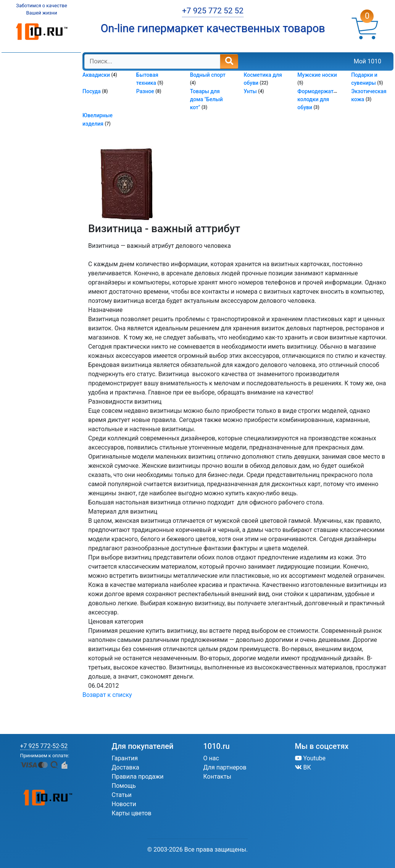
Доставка (126, 767)
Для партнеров (225, 767)
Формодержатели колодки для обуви (320, 99)
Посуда (92, 91)
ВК (303, 767)
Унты (251, 91)
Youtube (310, 758)
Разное (146, 91)
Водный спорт (208, 75)
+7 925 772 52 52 (213, 11)
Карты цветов (132, 813)
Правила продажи (138, 777)
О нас (211, 758)
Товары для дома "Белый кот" (206, 99)
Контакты (217, 777)
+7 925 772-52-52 (44, 746)
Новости (124, 804)
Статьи (122, 795)
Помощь (124, 786)
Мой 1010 (368, 61)
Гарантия (125, 758)
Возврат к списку (107, 695)
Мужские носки (317, 75)
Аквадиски (97, 75)
